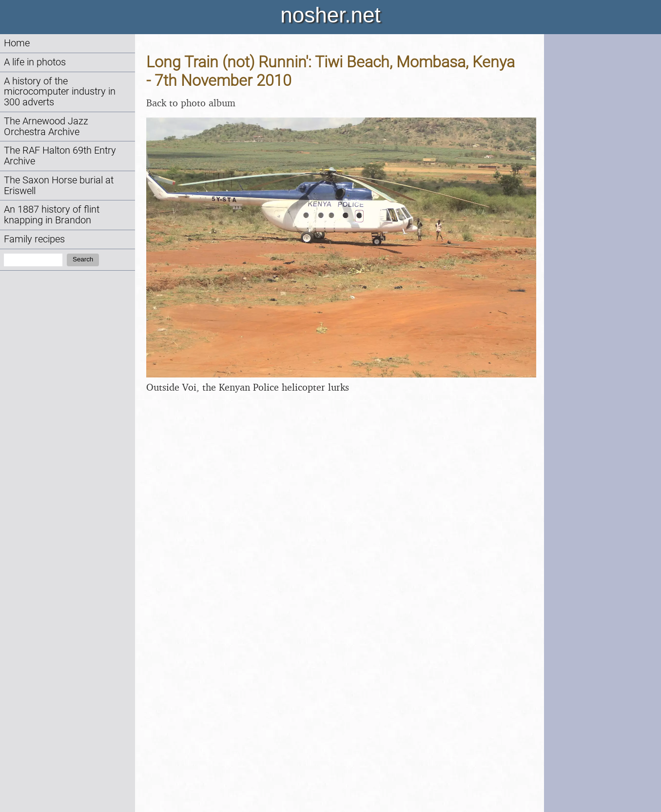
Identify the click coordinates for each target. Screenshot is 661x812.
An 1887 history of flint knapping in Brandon (52, 215)
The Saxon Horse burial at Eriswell (59, 186)
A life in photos (35, 62)
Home (17, 43)
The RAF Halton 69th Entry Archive (60, 156)
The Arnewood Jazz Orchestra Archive (46, 127)
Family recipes (34, 239)
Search (83, 259)
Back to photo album (191, 103)
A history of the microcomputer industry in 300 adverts (60, 92)
